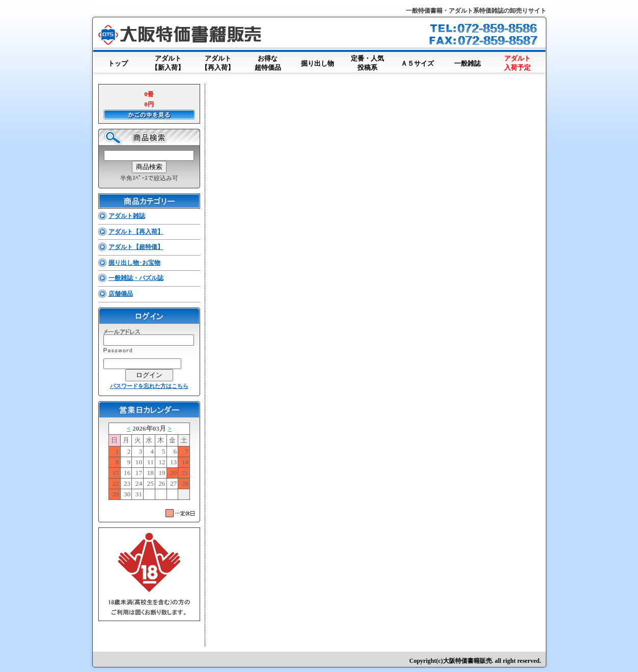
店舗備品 (121, 294)
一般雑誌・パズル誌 (136, 278)
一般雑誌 (467, 61)
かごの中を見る (149, 115)
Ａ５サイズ (418, 61)
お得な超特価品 (268, 64)
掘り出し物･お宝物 (134, 263)
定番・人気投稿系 (368, 64)
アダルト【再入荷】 (218, 64)
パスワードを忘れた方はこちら (149, 386)
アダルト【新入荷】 (168, 64)
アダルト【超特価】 (136, 247)
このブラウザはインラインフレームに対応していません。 (149, 463)
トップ (118, 61)
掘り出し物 (318, 61)
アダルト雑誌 (127, 216)
